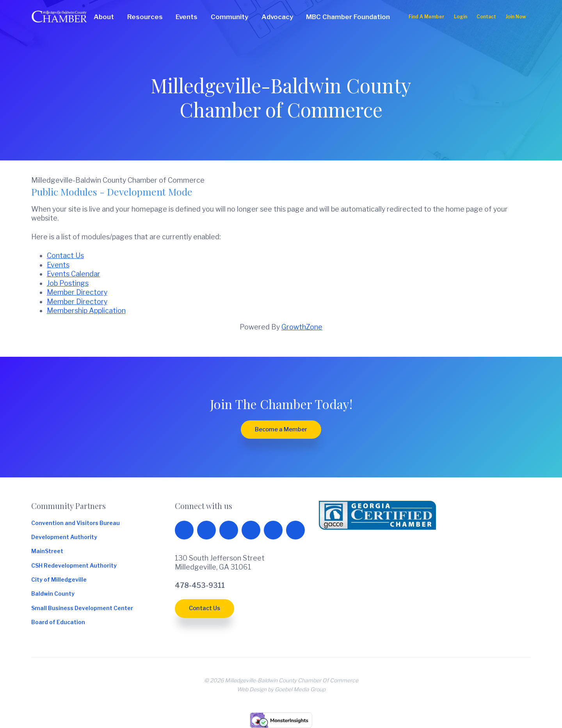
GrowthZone (302, 327)
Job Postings (68, 283)
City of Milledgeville (59, 580)
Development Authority (64, 538)
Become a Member (281, 429)
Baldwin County (53, 594)
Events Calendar (74, 274)
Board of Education (58, 623)
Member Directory (77, 292)
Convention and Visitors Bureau (76, 523)
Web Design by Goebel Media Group (281, 689)
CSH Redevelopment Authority (74, 566)
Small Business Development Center (82, 609)
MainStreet (47, 552)
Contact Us (65, 255)
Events (58, 265)
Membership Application (86, 311)
